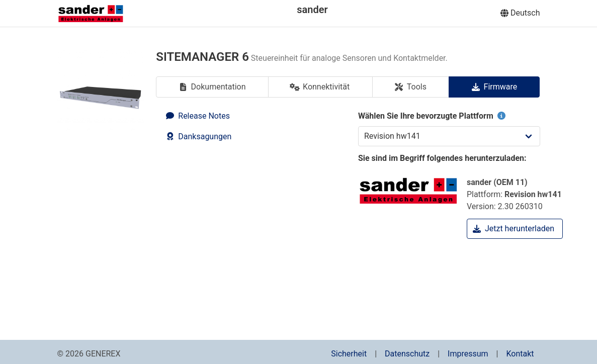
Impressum (468, 354)
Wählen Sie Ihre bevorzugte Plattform (433, 116)
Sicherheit (349, 354)
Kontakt (520, 354)
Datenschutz (407, 354)
